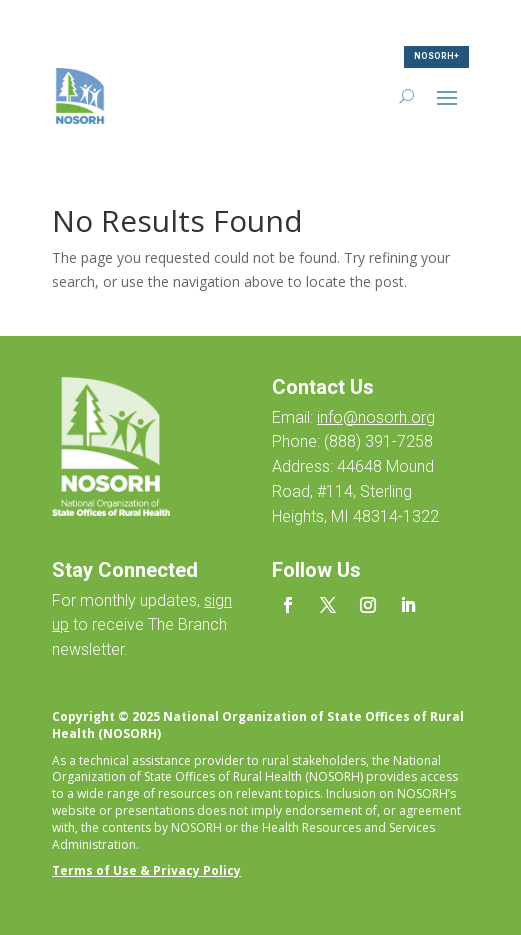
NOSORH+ (436, 56)
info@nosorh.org (376, 417)
